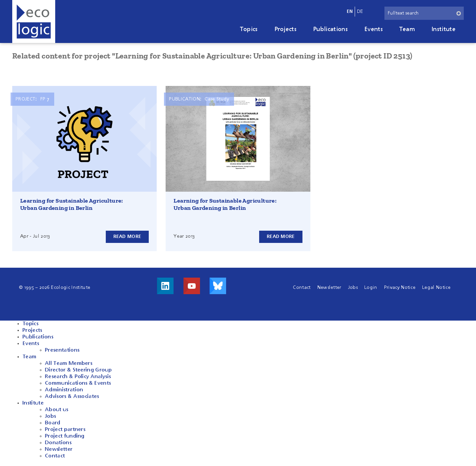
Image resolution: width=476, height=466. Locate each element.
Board (53, 423)
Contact (302, 288)
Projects (286, 29)
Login (371, 288)
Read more (127, 237)
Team (407, 29)
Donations (58, 443)
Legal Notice (436, 288)
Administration (64, 390)
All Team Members (69, 364)
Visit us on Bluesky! (218, 286)
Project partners (65, 430)
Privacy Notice (400, 288)
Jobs (353, 288)
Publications (330, 29)
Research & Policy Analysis (78, 377)
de (360, 12)
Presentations (62, 350)
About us (57, 410)
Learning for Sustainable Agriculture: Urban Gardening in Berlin (72, 204)
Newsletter (329, 288)
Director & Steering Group (78, 370)
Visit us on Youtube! (192, 286)
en (350, 12)
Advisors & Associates (72, 397)
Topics (249, 29)
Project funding (65, 436)
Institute (443, 29)
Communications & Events (78, 383)
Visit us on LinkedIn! (165, 286)
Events (374, 29)
